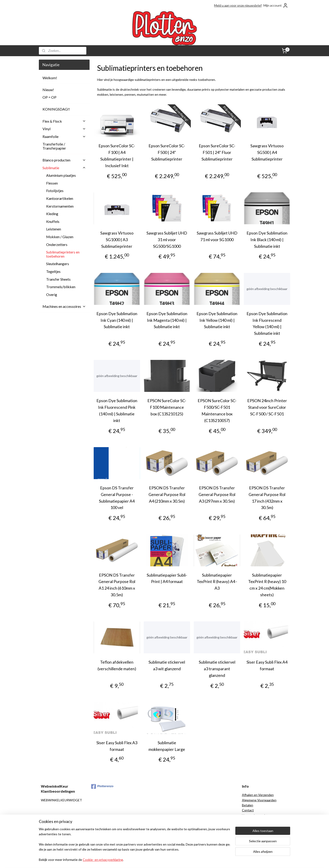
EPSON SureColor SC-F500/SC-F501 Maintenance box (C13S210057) (217, 410)
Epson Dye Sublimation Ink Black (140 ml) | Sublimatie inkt (267, 240)
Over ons (249, 831)
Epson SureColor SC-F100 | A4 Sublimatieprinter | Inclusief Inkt (117, 156)
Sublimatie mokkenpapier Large (167, 746)
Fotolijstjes (55, 191)
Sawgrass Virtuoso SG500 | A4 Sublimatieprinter (267, 152)
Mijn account (276, 5)
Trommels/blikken (61, 287)
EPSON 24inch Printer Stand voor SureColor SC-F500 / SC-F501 (267, 407)
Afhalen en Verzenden (258, 795)
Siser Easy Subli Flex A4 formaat (267, 665)
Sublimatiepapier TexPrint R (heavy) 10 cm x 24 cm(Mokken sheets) (267, 585)
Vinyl (64, 129)
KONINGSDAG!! (56, 109)
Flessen (52, 183)
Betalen (248, 805)
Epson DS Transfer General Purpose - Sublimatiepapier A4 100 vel (117, 498)
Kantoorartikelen (60, 198)
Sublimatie (64, 168)
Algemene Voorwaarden (259, 800)
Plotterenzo (102, 786)
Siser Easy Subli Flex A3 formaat (117, 746)
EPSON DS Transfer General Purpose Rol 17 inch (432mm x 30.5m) (267, 498)
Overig (52, 294)
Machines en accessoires (64, 306)
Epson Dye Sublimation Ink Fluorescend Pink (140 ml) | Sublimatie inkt (117, 410)
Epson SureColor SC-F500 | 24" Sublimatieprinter (167, 152)
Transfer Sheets (58, 279)
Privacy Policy (252, 836)
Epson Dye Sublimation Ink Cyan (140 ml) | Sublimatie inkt (117, 320)
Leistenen (54, 229)
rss (156, 860)
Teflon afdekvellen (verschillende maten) (117, 665)
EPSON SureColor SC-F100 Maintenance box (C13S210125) (167, 407)
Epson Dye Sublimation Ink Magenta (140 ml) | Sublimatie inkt (167, 320)
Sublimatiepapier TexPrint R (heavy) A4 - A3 (217, 582)
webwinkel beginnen (171, 860)
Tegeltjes (53, 271)
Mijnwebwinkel (209, 860)
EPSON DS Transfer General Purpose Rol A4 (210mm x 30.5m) (167, 494)
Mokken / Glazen (60, 237)
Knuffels (53, 221)
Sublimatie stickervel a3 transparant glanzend (217, 669)
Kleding (52, 214)
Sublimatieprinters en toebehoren (63, 254)
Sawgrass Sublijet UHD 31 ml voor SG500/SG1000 (167, 240)
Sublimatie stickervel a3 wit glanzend (167, 665)
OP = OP (49, 97)
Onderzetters (57, 244)
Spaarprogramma (254, 841)
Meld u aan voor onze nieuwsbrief (238, 5)
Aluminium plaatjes (61, 175)
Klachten (248, 820)
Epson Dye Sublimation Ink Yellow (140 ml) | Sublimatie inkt (217, 320)
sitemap (147, 860)
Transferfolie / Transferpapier (54, 146)
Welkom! (50, 78)
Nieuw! (48, 90)
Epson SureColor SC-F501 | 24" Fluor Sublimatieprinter (217, 152)
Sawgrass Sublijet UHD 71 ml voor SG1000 (217, 236)
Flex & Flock (64, 121)
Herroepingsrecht (255, 815)
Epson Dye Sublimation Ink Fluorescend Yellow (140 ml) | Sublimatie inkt (267, 323)
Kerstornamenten (60, 206)
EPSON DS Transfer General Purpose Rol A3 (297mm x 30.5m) (217, 494)
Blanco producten (64, 160)
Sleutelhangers (58, 264)
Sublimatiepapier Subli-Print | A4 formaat (167, 578)
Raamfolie (64, 136)
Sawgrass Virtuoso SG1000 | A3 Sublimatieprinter (117, 240)
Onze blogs (250, 826)
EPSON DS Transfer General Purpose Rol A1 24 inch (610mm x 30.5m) (117, 585)
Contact (248, 810)
